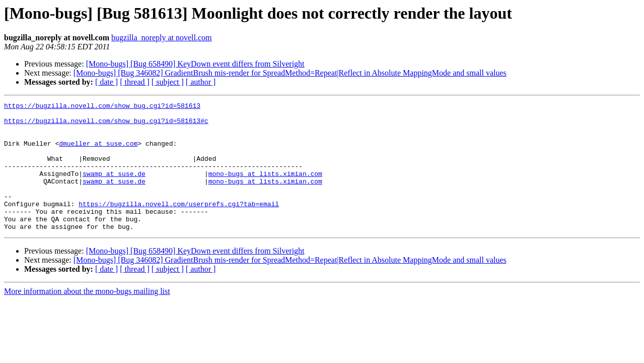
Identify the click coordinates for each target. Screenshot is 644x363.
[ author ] (201, 82)
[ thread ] (135, 82)
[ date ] (106, 82)
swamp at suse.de (114, 189)
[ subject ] (168, 82)
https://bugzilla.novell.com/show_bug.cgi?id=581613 (102, 107)
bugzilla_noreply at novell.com (162, 38)
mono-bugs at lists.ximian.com (265, 189)
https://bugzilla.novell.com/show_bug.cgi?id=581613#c (106, 125)
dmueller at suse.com (98, 152)
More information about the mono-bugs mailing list (87, 317)
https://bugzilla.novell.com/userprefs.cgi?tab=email (179, 225)
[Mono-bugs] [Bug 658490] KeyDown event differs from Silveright (195, 64)
